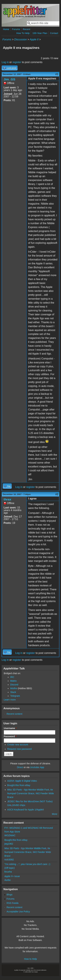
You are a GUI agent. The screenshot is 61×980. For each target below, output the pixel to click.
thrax (7, 499)
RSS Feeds (13, 903)
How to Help (30, 959)
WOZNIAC (10, 835)
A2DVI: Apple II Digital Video (22, 781)
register (17, 62)
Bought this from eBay (19, 785)
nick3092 (9, 860)
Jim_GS (9, 79)
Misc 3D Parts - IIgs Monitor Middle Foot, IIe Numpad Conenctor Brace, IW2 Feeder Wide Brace (31, 793)
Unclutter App (37, 767)
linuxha (8, 872)
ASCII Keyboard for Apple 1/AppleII (26, 810)
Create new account (18, 745)
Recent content (14, 714)
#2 (57, 494)
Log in (5, 62)
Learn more (10, 700)
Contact (54, 33)
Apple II (34, 39)
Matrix (13, 681)
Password (10, 736)
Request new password (20, 749)
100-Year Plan (40, 33)
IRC (12, 677)
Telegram (15, 696)
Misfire (14, 688)
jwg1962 (9, 844)
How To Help (23, 33)
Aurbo (7, 880)
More (55, 814)
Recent (27, 29)
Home (6, 29)
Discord (14, 685)
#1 (57, 74)
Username (10, 728)
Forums (16, 29)
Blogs (9, 895)
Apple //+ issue (12, 876)
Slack (13, 692)
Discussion (20, 39)
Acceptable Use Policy (18, 912)
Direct (20, 767)
